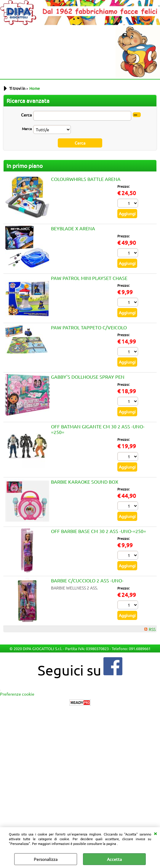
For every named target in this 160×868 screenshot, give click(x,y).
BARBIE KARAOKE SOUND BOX (85, 482)
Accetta (114, 859)
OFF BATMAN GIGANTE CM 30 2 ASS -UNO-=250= (98, 429)
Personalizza (46, 859)
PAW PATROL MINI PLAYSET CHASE (89, 278)
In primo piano (25, 166)
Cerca (26, 115)
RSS (152, 629)
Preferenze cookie (17, 694)
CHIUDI (155, 833)
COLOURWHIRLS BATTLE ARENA (86, 179)
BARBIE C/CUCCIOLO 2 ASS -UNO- (87, 580)
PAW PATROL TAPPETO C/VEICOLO (89, 327)
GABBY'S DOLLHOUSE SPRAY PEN (88, 377)
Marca (27, 129)
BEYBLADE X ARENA (73, 228)
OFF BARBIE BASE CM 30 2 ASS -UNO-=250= (99, 531)
